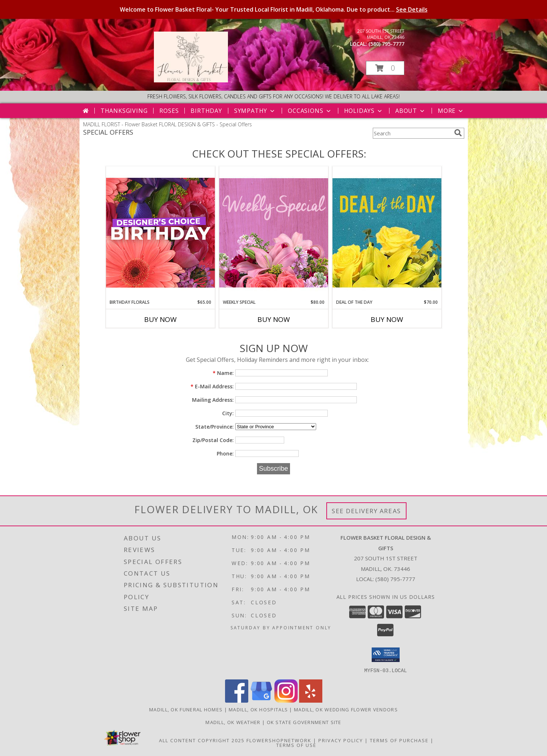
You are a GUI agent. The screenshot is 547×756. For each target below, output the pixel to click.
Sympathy (255, 111)
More (451, 111)
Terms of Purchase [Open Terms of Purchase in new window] (399, 740)
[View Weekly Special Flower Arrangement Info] (274, 232)
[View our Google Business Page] (261, 700)
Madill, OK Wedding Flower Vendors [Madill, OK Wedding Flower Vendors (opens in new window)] (346, 709)
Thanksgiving (124, 111)
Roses (169, 111)
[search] (458, 133)
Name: (223, 373)
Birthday (206, 111)
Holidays (364, 111)
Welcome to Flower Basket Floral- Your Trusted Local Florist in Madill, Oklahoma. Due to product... (274, 9)
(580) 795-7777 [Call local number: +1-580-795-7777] (386, 44)
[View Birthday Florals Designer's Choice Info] (160, 232)
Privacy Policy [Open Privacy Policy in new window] (341, 740)
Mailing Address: (213, 400)
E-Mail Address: (212, 386)
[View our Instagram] (286, 700)
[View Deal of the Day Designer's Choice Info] (387, 232)
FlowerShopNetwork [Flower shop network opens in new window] (279, 740)
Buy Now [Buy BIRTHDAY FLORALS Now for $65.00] (160, 319)
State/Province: (215, 427)
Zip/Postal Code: (213, 440)
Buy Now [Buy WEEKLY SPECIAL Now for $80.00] (274, 319)
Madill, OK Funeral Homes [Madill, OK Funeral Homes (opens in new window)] (186, 709)
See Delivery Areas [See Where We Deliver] (366, 511)
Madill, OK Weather (233, 722)
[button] (385, 68)
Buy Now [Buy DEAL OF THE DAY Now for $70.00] (387, 319)
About (411, 111)
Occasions (310, 111)
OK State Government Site (304, 722)
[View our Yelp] (311, 700)
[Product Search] (412, 133)
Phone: (225, 453)
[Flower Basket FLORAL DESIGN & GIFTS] (191, 80)
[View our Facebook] (237, 700)
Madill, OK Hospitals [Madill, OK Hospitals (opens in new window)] (258, 709)
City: (228, 413)
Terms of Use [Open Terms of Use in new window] (296, 745)
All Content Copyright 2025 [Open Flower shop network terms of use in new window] (202, 740)
